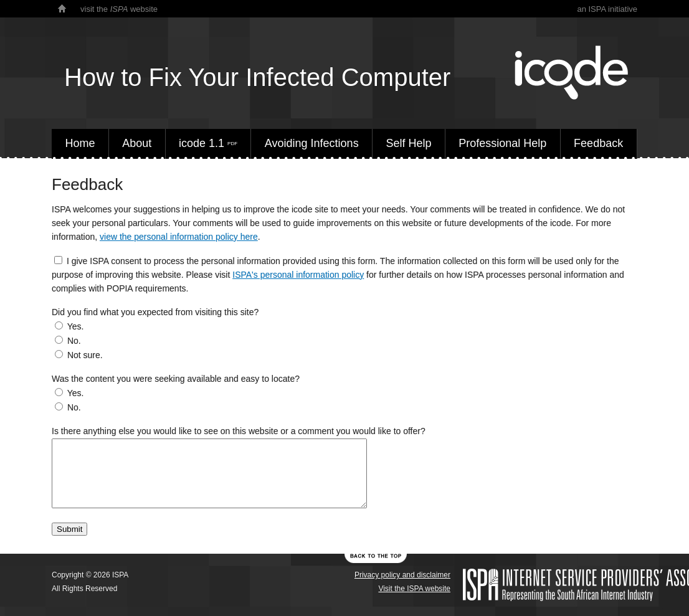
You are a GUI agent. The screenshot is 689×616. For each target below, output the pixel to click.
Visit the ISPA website (414, 589)
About (137, 143)
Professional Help (502, 143)
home (62, 9)
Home (80, 143)
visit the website (119, 9)
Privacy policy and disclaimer (402, 575)
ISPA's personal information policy (298, 275)
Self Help (408, 143)
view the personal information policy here (179, 237)
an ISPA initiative (607, 9)
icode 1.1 (208, 143)
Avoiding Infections (312, 143)
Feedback (598, 143)
